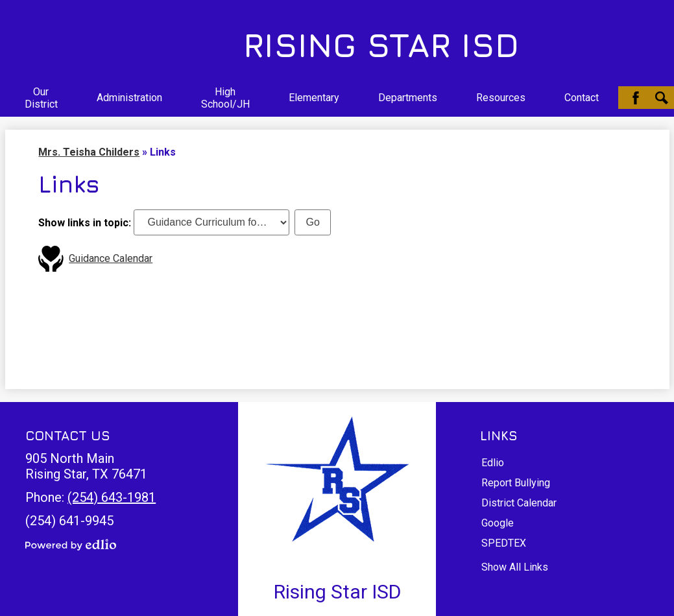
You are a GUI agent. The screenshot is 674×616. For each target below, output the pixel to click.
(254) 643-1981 (112, 497)
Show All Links (515, 567)
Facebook (636, 98)
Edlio (493, 463)
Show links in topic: (85, 222)
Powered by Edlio (71, 545)
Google (498, 523)
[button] (41, 98)
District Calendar (519, 503)
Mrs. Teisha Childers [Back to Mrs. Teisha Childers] (89, 152)
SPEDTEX (504, 543)
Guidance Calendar (111, 258)
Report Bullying (516, 483)
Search (662, 98)
